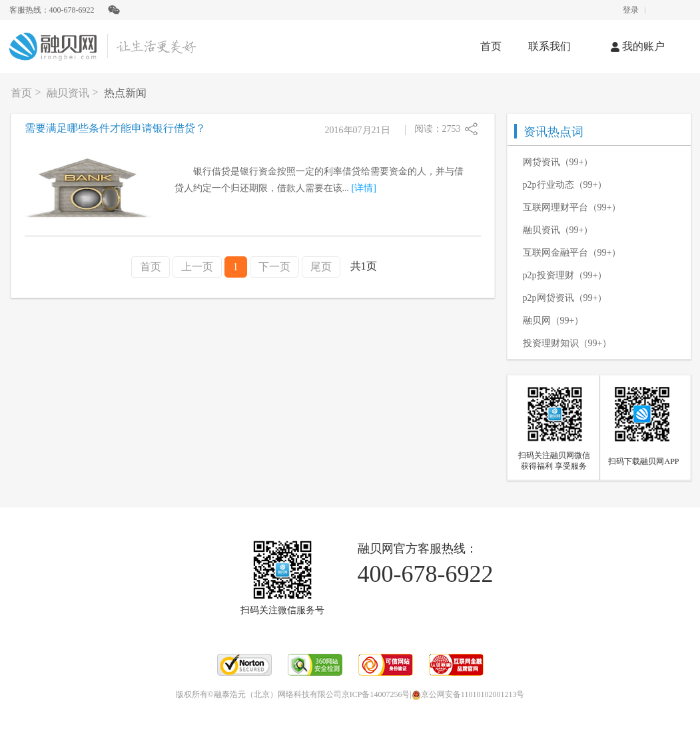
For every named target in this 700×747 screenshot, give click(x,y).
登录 (631, 10)
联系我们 (549, 46)
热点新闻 (125, 93)
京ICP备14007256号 (376, 694)
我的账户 (638, 46)
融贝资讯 (68, 93)
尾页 (321, 267)
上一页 (197, 267)
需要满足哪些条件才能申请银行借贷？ (115, 128)
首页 (491, 46)
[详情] (364, 188)
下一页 (274, 267)
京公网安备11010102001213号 (468, 694)
